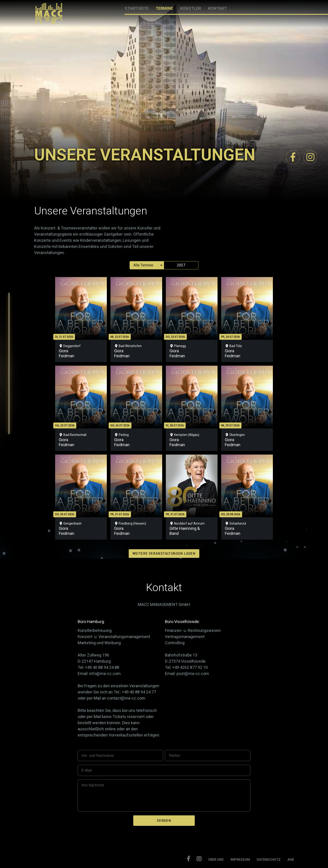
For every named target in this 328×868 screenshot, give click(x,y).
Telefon (174, 756)
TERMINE (164, 8)
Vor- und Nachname (97, 756)
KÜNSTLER (191, 8)
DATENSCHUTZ (269, 860)
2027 (181, 265)
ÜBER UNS (216, 860)
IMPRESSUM (240, 860)
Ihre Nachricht (93, 785)
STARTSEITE (137, 8)
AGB (291, 860)
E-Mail (86, 770)
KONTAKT (217, 8)
